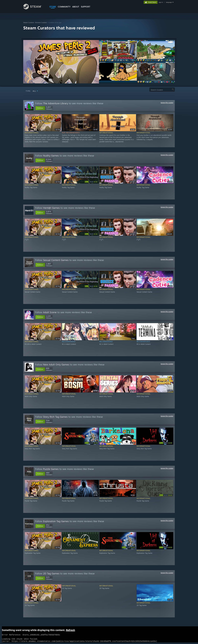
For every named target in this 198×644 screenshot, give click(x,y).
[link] (91, 182)
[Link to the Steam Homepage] (34, 9)
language (169, 2)
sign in (161, 2)
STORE (53, 7)
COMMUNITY (64, 7)
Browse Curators (41, 23)
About (76, 7)
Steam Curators (29, 23)
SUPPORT (86, 7)
